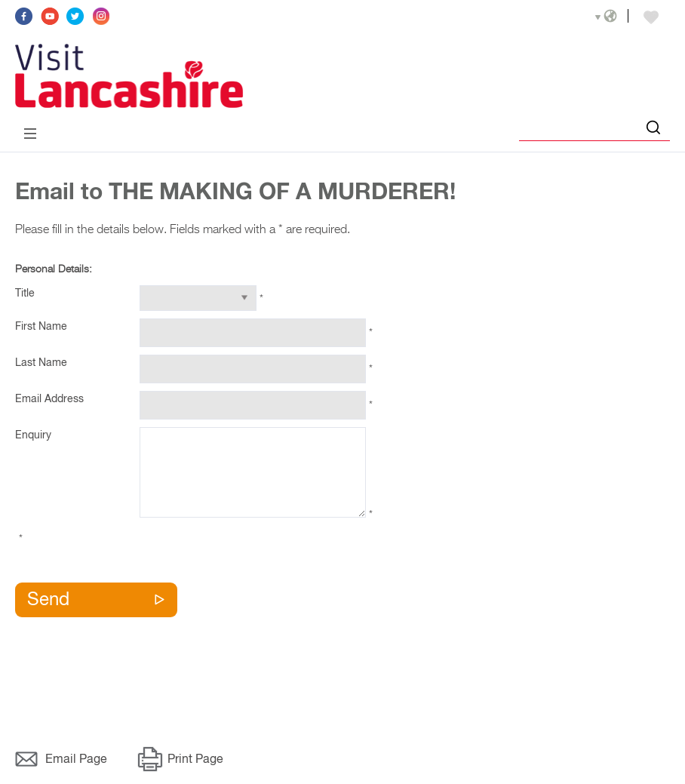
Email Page (76, 760)
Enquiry (33, 435)
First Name (41, 327)
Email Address (49, 399)
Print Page (195, 760)
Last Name (41, 363)
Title (25, 294)
